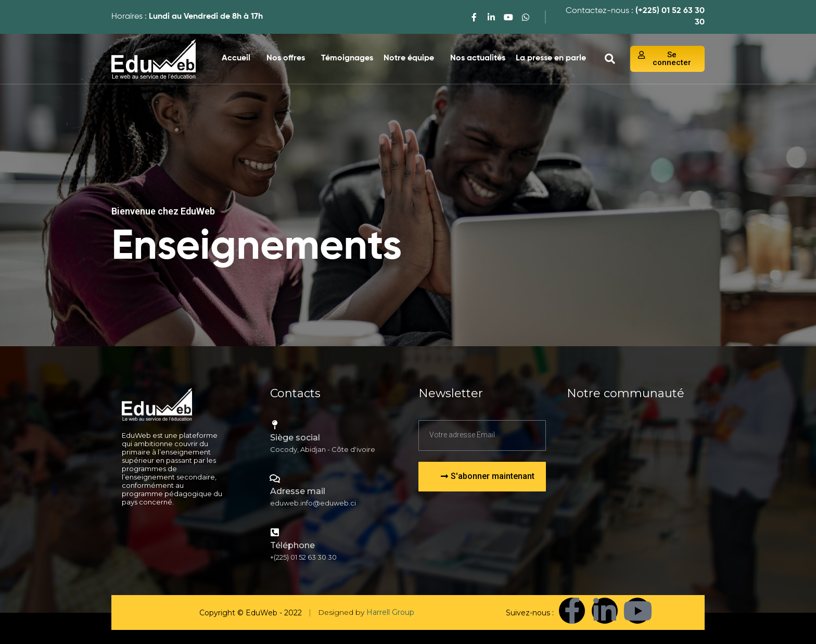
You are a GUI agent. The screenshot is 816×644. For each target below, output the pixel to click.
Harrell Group (390, 612)
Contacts (295, 393)
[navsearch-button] (610, 59)
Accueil (236, 58)
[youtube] (508, 17)
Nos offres (286, 58)
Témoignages (347, 58)
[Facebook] (474, 17)
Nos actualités (478, 58)
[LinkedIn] (491, 17)
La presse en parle (551, 58)
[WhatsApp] (526, 17)
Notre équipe (409, 58)
